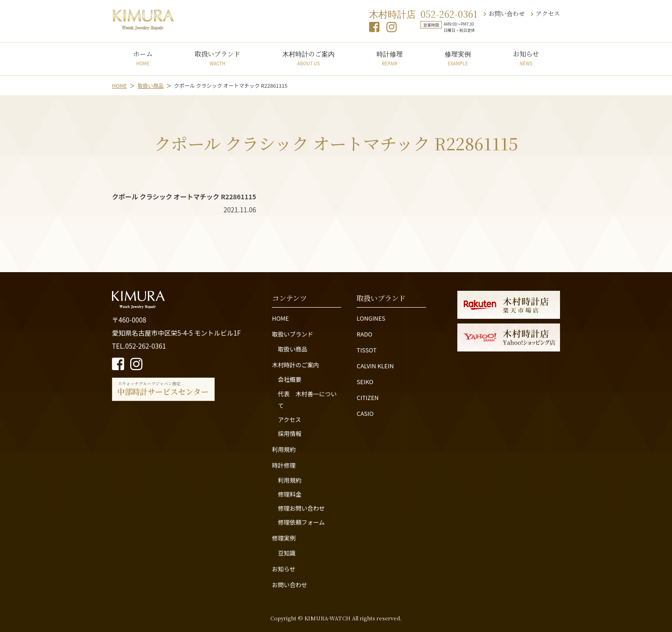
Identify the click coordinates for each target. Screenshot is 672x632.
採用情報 (289, 433)
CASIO (365, 413)
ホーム (143, 58)
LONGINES (371, 318)
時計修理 (390, 58)
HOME (280, 318)
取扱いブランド (217, 58)
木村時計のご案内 (308, 58)
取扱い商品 (292, 349)
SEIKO (365, 382)
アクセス (545, 13)
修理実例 (458, 58)
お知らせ (526, 58)
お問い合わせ (504, 13)
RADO (364, 334)
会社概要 (289, 379)
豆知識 (287, 553)
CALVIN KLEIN (375, 366)
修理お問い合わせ (301, 508)
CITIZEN (367, 397)
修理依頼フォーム (301, 522)
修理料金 (289, 494)
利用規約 (284, 449)
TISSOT (367, 350)
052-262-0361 (449, 14)
